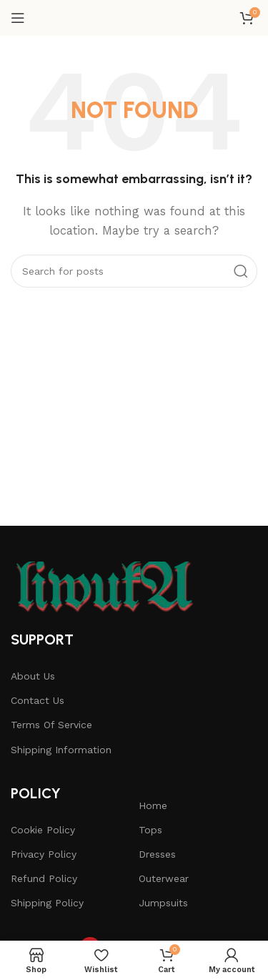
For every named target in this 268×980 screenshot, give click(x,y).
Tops (150, 830)
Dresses (157, 854)
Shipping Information (61, 750)
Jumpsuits (163, 903)
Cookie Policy (43, 830)
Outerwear (164, 878)
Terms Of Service (51, 725)
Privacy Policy (44, 854)
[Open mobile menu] (18, 18)
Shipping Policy (47, 903)
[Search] (134, 271)
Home (153, 805)
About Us (33, 676)
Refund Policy (44, 878)
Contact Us (38, 700)
